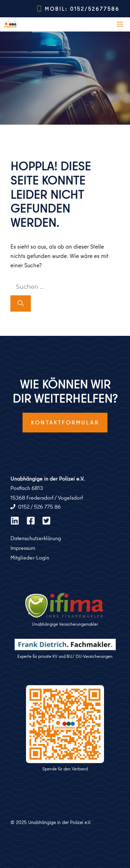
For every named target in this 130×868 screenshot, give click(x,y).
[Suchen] (21, 304)
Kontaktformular (65, 422)
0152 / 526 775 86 (39, 507)
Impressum (23, 548)
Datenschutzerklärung (36, 538)
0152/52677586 (95, 9)
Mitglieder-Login (30, 557)
